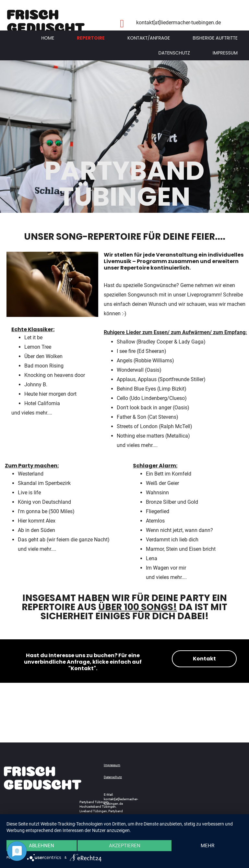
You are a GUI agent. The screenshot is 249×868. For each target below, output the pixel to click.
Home (48, 38)
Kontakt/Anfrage (149, 38)
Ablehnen (41, 846)
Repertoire (91, 38)
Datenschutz (174, 53)
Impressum (225, 53)
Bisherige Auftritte (215, 38)
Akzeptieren (125, 846)
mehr (207, 846)
